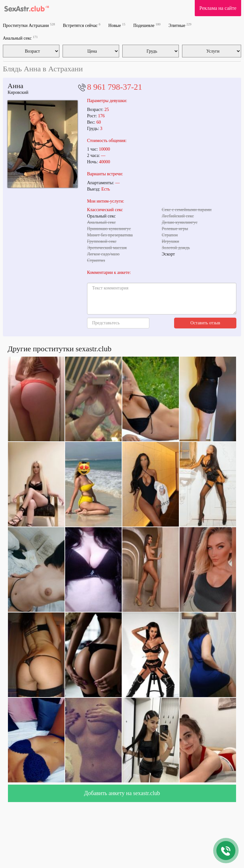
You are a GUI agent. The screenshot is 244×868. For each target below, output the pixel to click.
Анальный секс (20, 38)
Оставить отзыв (205, 323)
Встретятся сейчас (82, 25)
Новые (117, 25)
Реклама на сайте (218, 8)
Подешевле (147, 25)
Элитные (180, 25)
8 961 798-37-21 (115, 87)
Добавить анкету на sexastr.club (122, 793)
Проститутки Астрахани (29, 25)
